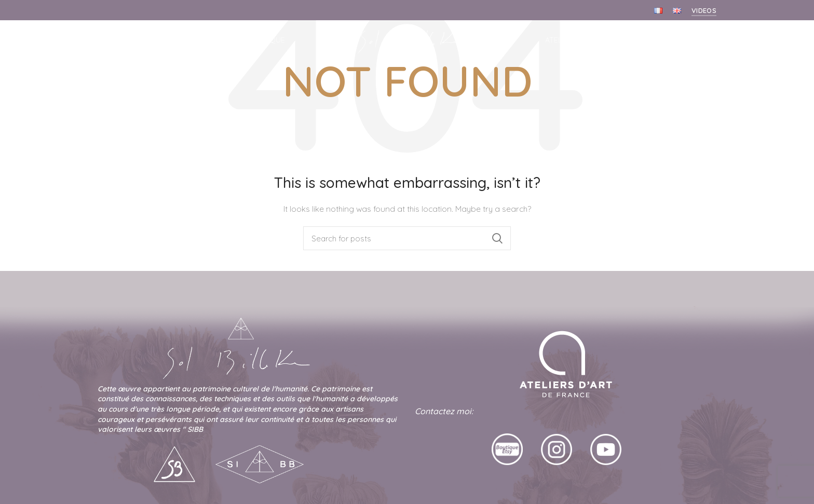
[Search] (407, 238)
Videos (704, 10)
